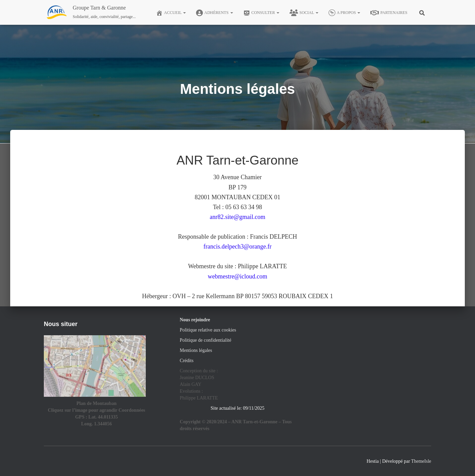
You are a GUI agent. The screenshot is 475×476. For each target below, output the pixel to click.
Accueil (171, 13)
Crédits (187, 361)
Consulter (261, 13)
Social (304, 13)
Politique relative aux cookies (208, 330)
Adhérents (214, 13)
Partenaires (389, 13)
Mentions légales (196, 350)
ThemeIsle (421, 461)
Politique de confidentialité (206, 340)
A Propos (344, 13)
